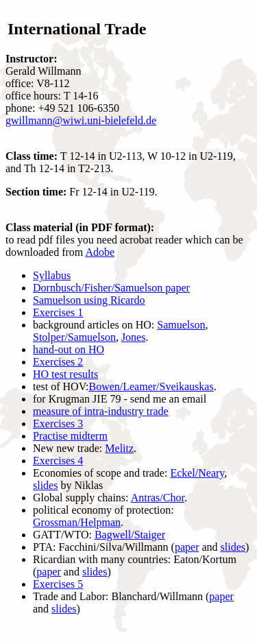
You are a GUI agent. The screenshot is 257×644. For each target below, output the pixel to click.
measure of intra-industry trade (101, 411)
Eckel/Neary (197, 473)
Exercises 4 (58, 461)
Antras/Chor (158, 498)
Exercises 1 (58, 312)
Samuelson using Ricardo (89, 300)
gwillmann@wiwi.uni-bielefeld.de (81, 120)
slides (45, 485)
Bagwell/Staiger (130, 535)
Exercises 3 (58, 424)
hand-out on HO (69, 349)
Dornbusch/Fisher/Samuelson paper (111, 288)
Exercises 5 (58, 584)
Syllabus (52, 275)
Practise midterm (70, 436)
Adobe (100, 252)
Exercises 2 (58, 362)
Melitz (119, 448)
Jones (134, 337)
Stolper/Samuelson (74, 337)
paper (187, 547)
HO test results (65, 374)
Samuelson (181, 325)
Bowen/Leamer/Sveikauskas (151, 386)
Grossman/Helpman (77, 522)
